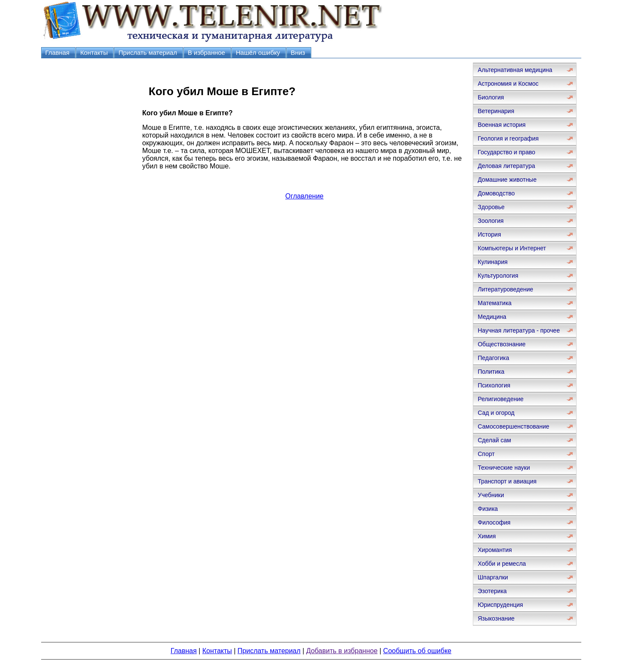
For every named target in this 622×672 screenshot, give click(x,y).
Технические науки (504, 468)
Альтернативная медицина (515, 70)
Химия (487, 536)
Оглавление (305, 196)
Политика (491, 372)
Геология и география (508, 138)
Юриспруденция (500, 605)
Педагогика (493, 358)
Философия (494, 522)
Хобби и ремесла (502, 564)
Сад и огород (496, 413)
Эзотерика (492, 591)
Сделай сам (494, 440)
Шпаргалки (493, 577)
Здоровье (491, 207)
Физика (488, 509)
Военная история (502, 125)
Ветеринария (496, 111)
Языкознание (496, 618)
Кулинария (493, 262)
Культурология (498, 276)
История (489, 234)
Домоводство (496, 193)
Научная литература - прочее (518, 330)
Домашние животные (507, 180)
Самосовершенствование (513, 426)
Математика (494, 303)
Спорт (486, 454)
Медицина (492, 317)
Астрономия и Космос (508, 84)
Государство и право (506, 152)
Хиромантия (495, 550)
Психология (494, 385)
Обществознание (502, 344)
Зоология (490, 221)
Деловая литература (506, 166)
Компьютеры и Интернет (512, 248)
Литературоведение (505, 289)
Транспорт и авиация (507, 481)
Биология (491, 97)
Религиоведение (500, 399)
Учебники (491, 495)
